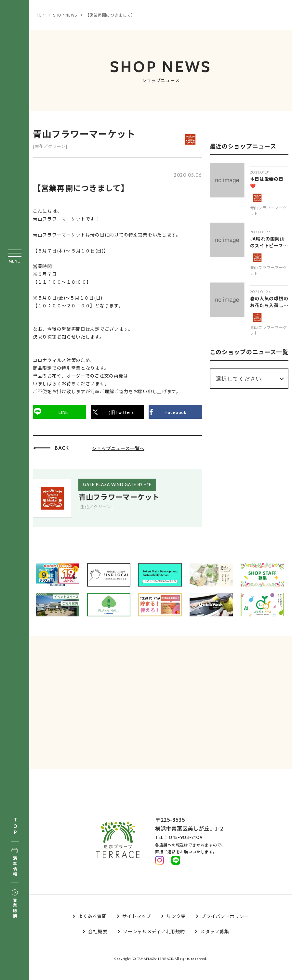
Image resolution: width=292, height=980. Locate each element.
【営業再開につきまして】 (110, 15)
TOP (15, 826)
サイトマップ (137, 928)
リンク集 (176, 928)
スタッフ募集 (215, 943)
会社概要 (98, 943)
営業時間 (15, 904)
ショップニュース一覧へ (121, 451)
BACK (65, 451)
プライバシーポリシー (225, 928)
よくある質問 (92, 928)
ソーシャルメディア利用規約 (154, 943)
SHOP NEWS (65, 15)
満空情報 (15, 863)
